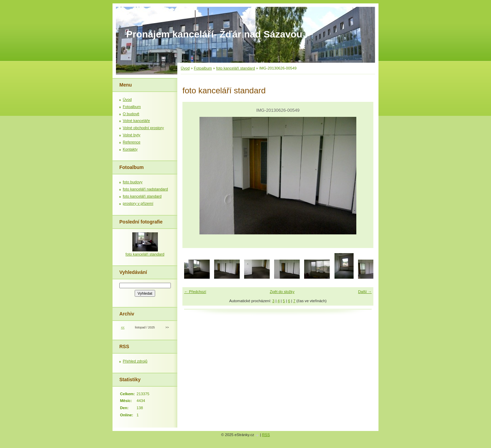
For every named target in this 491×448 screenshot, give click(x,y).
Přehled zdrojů (135, 361)
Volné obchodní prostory (143, 128)
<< (123, 327)
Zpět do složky (282, 292)
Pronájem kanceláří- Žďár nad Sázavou (214, 34)
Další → (365, 292)
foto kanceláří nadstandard (145, 189)
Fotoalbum (203, 68)
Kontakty (130, 149)
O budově (131, 114)
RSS (266, 435)
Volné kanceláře (136, 121)
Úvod (185, 68)
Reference (132, 142)
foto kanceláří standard (236, 68)
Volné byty (132, 135)
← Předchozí (195, 292)
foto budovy (133, 182)
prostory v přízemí (138, 203)
